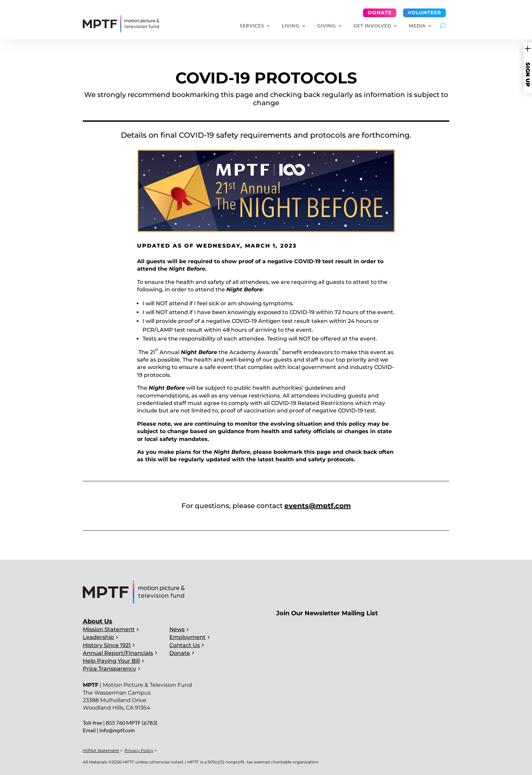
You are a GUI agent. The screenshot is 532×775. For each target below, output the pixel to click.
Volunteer (424, 13)
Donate (380, 13)
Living (291, 26)
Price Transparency (109, 669)
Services (252, 26)
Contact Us (185, 645)
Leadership (98, 637)
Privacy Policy (139, 750)
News (177, 629)
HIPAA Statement (101, 750)
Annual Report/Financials (118, 653)
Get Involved (372, 26)
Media (417, 26)
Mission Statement (109, 629)
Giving (327, 26)
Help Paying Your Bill (111, 661)
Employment (187, 637)
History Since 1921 (107, 645)
